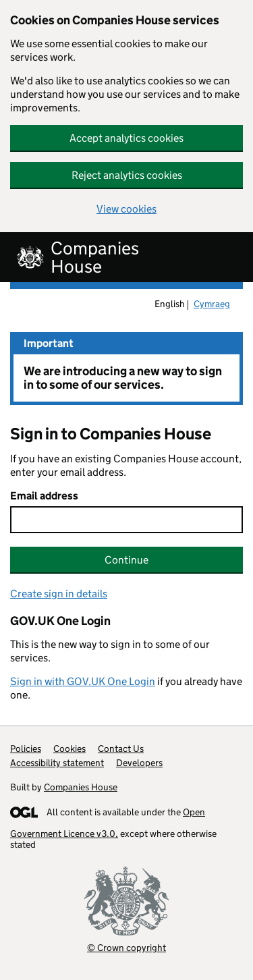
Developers (139, 763)
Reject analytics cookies (127, 175)
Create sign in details (59, 594)
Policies (26, 748)
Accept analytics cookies (126, 138)
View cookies (126, 209)
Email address (44, 496)
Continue (126, 560)
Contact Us (121, 748)
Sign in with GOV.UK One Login (83, 681)
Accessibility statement (57, 763)
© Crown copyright (126, 947)
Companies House (81, 787)
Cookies (69, 748)
